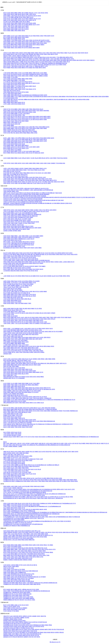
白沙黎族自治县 (50, 437)
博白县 (27, 420)
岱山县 (16, 150)
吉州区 (9, 319)
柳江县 (23, 409)
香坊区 (28, 253)
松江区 (57, 276)
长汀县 (12, 46)
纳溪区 (12, 456)
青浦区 (61, 276)
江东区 (12, 139)
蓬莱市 (38, 117)
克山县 (65, 254)
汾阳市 (49, 183)
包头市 (5, 190)
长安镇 (16, 98)
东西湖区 (35, 359)
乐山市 (5, 465)
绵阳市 (5, 459)
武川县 (47, 188)
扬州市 (5, 26)
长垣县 (42, 337)
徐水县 (34, 60)
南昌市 (5, 309)
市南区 (9, 111)
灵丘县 (32, 170)
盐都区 (12, 25)
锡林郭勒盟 (6, 203)
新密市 (44, 329)
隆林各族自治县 (51, 421)
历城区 (23, 109)
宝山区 (22, 259)
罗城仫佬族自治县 (31, 424)
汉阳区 (20, 359)
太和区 (16, 219)
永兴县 (23, 397)
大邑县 (54, 452)
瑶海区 (9, 281)
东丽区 (31, 163)
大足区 (47, 443)
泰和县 (34, 319)
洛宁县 (54, 332)
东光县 (21, 65)
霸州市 (42, 66)
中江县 (12, 458)
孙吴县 (20, 268)
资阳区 (9, 395)
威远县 (16, 463)
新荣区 (17, 170)
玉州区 (9, 420)
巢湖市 (38, 281)
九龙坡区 (32, 443)
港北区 (9, 418)
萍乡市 (5, 312)
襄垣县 (17, 173)
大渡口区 (19, 443)
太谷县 (31, 177)
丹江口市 (34, 362)
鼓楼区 (20, 13)
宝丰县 (24, 333)
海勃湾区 (9, 191)
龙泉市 (42, 153)
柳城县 (27, 409)
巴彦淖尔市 (6, 199)
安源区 (9, 312)
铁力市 (73, 262)
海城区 (9, 414)
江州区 (9, 427)
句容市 (27, 28)
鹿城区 (9, 141)
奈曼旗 (37, 194)
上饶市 (5, 323)
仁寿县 (16, 468)
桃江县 (19, 395)
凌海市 (26, 219)
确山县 (28, 352)
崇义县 (29, 317)
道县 (27, 398)
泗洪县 (23, 31)
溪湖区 (12, 216)
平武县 (38, 459)
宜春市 (5, 320)
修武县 (23, 339)
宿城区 (9, 31)
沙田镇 (100, 97)
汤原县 (31, 263)
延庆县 (66, 158)
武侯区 (20, 452)
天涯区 (16, 434)
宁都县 (48, 317)
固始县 (29, 349)
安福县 (45, 319)
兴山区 (27, 257)
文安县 (31, 66)
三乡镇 (77, 99)
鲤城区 (9, 42)
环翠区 (9, 122)
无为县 (34, 283)
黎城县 (28, 173)
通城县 (16, 374)
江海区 (12, 82)
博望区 (17, 287)
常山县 (16, 148)
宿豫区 (12, 31)
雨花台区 (31, 13)
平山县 (69, 53)
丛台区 (12, 57)
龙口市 (27, 117)
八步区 (9, 423)
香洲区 (9, 77)
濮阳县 (26, 340)
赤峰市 (5, 193)
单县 (14, 133)
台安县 (23, 213)
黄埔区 (27, 73)
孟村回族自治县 (48, 65)
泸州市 (5, 456)
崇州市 (77, 452)
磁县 (41, 57)
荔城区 (16, 39)
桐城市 (45, 291)
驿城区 (10, 352)
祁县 (34, 177)
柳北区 (20, 409)
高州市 (16, 85)
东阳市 (34, 147)
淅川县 (34, 346)
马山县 (39, 408)
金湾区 (16, 77)
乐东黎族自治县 (66, 437)
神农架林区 (22, 378)
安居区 (12, 462)
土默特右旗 (36, 190)
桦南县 (23, 263)
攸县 (26, 385)
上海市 (5, 276)
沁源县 (45, 173)
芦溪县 (23, 312)
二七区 (12, 329)
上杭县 (20, 46)
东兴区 (12, 463)
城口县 (98, 443)
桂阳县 (16, 397)
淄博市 (5, 112)
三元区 (12, 40)
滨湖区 (27, 14)
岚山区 (12, 124)
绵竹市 (27, 458)
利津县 (20, 115)
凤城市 (31, 217)
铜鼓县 (31, 320)
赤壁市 (27, 374)
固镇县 (32, 284)
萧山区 (31, 138)
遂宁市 (5, 462)
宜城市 (39, 365)
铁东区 (9, 213)
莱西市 (42, 111)
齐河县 (27, 128)
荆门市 (5, 368)
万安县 (42, 319)
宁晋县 (40, 59)
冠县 (26, 130)
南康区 (12, 317)
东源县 (27, 92)
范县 (19, 340)
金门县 (38, 42)
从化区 (42, 73)
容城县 (48, 60)
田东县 (16, 421)
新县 (23, 349)
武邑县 (16, 68)
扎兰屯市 (83, 197)
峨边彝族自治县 (42, 465)
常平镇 (52, 97)
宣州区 (9, 303)
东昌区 (9, 242)
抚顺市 (5, 214)
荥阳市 (40, 329)
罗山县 (16, 349)
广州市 (5, 73)
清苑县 (23, 60)
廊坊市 (5, 66)
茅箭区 (9, 362)
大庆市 (5, 260)
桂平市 (23, 418)
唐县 (41, 60)
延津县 (34, 337)
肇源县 (33, 260)
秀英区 (9, 432)
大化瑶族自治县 (65, 424)
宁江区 (9, 245)
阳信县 (20, 131)
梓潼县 (26, 459)
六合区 (39, 13)
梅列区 (9, 40)
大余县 (22, 317)
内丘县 (23, 59)
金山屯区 (35, 262)
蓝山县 (38, 398)
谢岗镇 (45, 97)
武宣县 (20, 426)
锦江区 (9, 452)
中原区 (9, 329)
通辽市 (5, 194)
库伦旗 (33, 194)
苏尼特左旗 (29, 203)
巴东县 (27, 377)
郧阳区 (16, 362)
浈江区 (12, 74)
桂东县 (38, 397)
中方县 (12, 400)
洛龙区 (29, 332)
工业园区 (20, 446)
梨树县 (16, 239)
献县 (42, 65)
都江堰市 (65, 452)
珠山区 (13, 310)
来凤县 (38, 377)
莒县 (19, 124)
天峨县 (17, 424)
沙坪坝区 (27, 443)
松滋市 (34, 371)
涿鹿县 (61, 62)
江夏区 (46, 359)
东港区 (9, 124)
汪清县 (36, 248)
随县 (12, 375)
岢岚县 (40, 180)
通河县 (60, 253)
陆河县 (15, 91)
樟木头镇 (75, 97)
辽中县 (44, 210)
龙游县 (23, 148)
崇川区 (9, 20)
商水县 (20, 351)
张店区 (12, 112)
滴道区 (16, 256)
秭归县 (35, 363)
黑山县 (20, 219)
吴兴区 (9, 144)
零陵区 (9, 398)
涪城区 (9, 459)
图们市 (18, 248)
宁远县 (34, 398)
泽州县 (22, 174)
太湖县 (31, 291)
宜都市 (58, 363)
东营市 (5, 115)
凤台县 (30, 286)
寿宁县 (23, 48)
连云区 (10, 22)
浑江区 (9, 243)
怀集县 (20, 86)
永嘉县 (23, 141)
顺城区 (20, 214)
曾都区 (9, 375)
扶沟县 (12, 351)
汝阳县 (46, 332)
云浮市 (5, 104)
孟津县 (33, 332)
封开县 (23, 86)
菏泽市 (5, 133)
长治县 (14, 173)
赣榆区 (17, 22)
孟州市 (40, 339)
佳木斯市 (6, 263)
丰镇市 (62, 200)
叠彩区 (12, 411)
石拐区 (21, 190)
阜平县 (31, 60)
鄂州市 (5, 366)
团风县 (12, 372)
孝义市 (45, 183)
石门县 (33, 392)
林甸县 (36, 260)
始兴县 (20, 74)
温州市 (5, 141)
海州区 (13, 22)
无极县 (66, 53)
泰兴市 (27, 29)
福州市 (5, 36)
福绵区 (12, 420)
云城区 (9, 104)
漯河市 (5, 343)
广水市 (15, 375)
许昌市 (5, 342)
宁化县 (23, 40)
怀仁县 (26, 176)
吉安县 (16, 319)
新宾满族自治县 (29, 214)
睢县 (19, 348)
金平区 (12, 79)
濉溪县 (20, 289)
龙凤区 (13, 260)
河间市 (65, 65)
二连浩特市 (12, 203)
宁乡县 (34, 383)
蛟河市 (27, 237)
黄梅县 (34, 372)
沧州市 (5, 65)
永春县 (31, 42)
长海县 (34, 211)
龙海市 (45, 43)
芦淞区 (12, 385)
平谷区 (58, 158)
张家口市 (6, 62)
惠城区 (9, 88)
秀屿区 (20, 39)
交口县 (42, 183)
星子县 (34, 313)
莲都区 (9, 153)
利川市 (20, 377)
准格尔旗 (20, 196)
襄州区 (16, 365)
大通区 (9, 286)
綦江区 (44, 443)
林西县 (37, 193)
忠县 (7, 445)
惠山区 (23, 14)
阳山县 (20, 95)
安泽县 (29, 182)
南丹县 (13, 424)
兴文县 (36, 469)
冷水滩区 (13, 398)
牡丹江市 (6, 266)
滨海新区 (53, 163)
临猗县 (12, 179)
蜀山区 (16, 281)
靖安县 (27, 320)
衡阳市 (5, 388)
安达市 (34, 269)
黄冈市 (5, 372)
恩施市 (17, 377)
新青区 (27, 262)
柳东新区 (55, 409)
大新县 (23, 427)
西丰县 (20, 226)
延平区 (9, 45)
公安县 (16, 371)
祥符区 (27, 330)
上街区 (26, 329)
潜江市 (13, 378)
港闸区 (12, 20)
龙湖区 (9, 79)
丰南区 (23, 54)
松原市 (5, 245)
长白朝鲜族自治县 (26, 243)
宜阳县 (50, 332)
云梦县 (20, 369)
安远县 (33, 317)
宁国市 (29, 303)
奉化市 (45, 139)
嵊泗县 (20, 150)
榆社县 (12, 177)
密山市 (39, 256)
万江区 (16, 97)
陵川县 (19, 174)
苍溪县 (31, 460)
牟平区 (16, 117)
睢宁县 (32, 16)
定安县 (33, 437)
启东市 (27, 20)
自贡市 (5, 453)
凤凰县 (24, 403)
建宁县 (44, 40)
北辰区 (42, 163)
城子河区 (24, 256)
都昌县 (38, 313)
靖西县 (27, 421)
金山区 (54, 276)
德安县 (31, 313)
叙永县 (27, 456)
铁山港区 (17, 414)
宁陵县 (22, 348)
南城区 (12, 97)
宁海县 (34, 139)
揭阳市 (5, 102)
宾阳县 (46, 408)
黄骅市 (61, 65)
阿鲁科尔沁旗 (22, 193)
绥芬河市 (32, 266)
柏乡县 (27, 59)
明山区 (16, 216)
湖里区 (16, 37)
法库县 (51, 210)
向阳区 (9, 257)
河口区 (12, 115)
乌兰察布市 (6, 200)
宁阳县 (16, 121)
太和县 (23, 296)
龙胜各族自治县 (55, 411)
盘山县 (22, 225)
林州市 (37, 334)
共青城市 (53, 313)
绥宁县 (38, 389)
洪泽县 (27, 23)
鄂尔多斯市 (6, 196)
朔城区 (9, 176)
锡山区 (20, 14)
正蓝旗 (67, 203)
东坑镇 (49, 97)
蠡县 (68, 60)
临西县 (65, 59)
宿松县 (34, 291)
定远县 (23, 294)
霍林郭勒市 (47, 194)
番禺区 (31, 73)
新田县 (42, 398)
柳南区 (16, 409)
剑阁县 (27, 460)
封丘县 (38, 337)
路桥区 (16, 151)
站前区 (9, 220)
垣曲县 (33, 179)
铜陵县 (21, 290)
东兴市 (21, 415)
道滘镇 (103, 97)
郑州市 (5, 329)
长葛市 (27, 342)
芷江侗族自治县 (49, 400)
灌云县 (24, 22)
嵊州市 (27, 145)
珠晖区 (9, 388)
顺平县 (71, 60)
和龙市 (33, 248)
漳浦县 (20, 43)
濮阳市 (5, 340)
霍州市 (63, 182)
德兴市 (49, 323)
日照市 (5, 124)
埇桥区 (9, 297)
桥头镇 (42, 97)
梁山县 (38, 119)
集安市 (33, 242)
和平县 (23, 92)
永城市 (37, 348)
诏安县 (23, 43)
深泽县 (58, 53)
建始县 (24, 377)
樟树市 (38, 320)
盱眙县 (31, 23)
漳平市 (31, 46)
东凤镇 (33, 99)
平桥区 (12, 349)
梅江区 (9, 89)
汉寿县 (20, 392)
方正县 (46, 253)
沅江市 (26, 395)
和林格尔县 (37, 188)
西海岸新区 (46, 111)
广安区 (9, 471)
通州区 (16, 20)
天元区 (20, 385)
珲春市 (25, 248)
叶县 (27, 333)
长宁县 (23, 469)
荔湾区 (9, 73)
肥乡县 (44, 57)
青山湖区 (25, 309)
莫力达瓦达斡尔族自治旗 (30, 197)
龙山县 (42, 403)
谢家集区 (18, 286)
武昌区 (23, 359)
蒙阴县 (44, 127)
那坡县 (31, 421)
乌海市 (5, 191)
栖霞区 (27, 13)
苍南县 (31, 141)
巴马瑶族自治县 (49, 424)
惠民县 (16, 131)
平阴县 (31, 109)
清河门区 (20, 222)
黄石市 (5, 360)
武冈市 (53, 389)
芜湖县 (23, 283)
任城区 (9, 119)
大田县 (27, 40)
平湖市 (27, 142)
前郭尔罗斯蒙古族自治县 (17, 245)
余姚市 (38, 139)
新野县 (45, 346)
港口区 (10, 415)
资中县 (20, 463)
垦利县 (16, 115)
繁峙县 (22, 180)
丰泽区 (12, 42)
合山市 (31, 426)
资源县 (61, 411)
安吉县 (23, 144)
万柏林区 (26, 168)
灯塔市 (33, 223)
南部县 (20, 466)
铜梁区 (84, 443)
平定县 (16, 171)
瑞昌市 (49, 313)
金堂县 (44, 452)
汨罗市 (35, 391)
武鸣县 (32, 408)
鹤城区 (9, 400)
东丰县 (16, 240)
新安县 (36, 332)
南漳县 (20, 365)
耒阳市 (45, 388)
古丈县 (35, 403)
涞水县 (27, 60)
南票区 (17, 229)
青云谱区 (17, 309)
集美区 (20, 37)
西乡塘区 (20, 408)
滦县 (35, 54)
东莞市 (5, 97)
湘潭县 (16, 386)
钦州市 (5, 417)
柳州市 (5, 409)
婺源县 (45, 323)
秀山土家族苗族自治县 (42, 445)
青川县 (23, 460)
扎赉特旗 (36, 202)
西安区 (12, 240)
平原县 (31, 128)
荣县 (24, 453)
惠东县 (20, 88)
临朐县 (23, 118)
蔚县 (43, 62)
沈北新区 (36, 210)
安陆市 (27, 369)
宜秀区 (16, 291)
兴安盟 (5, 202)
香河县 (23, 66)
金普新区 (6, 231)
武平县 (23, 46)
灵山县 (16, 417)
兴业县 (31, 420)
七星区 (20, 411)
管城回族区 (17, 329)
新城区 (11, 188)
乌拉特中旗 (29, 199)
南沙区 (38, 73)
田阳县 (12, 421)
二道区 (20, 236)
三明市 (5, 40)
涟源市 (24, 401)
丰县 (26, 16)
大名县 (35, 57)
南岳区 (23, 388)
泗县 (22, 297)
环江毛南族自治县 (40, 424)
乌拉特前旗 (23, 199)
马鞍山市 (6, 287)
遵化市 (52, 54)
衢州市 (5, 148)
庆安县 (23, 269)
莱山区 (20, 117)
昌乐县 (27, 118)
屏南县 (20, 48)
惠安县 (23, 42)
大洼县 (18, 225)
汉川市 (31, 369)
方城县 (20, 346)
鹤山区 (9, 336)
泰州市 (5, 29)
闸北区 (27, 276)
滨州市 (5, 131)
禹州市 (23, 342)
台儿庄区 (20, 114)
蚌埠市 (5, 284)
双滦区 (12, 63)
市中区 (12, 109)
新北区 (21, 17)
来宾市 (5, 426)
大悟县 (16, 369)
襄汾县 (20, 182)
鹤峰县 (42, 377)
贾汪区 (16, 16)
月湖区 (9, 316)
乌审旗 (38, 196)
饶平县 (16, 101)
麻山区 (28, 256)
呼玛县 (29, 271)
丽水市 (5, 153)
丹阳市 (20, 28)
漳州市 (5, 43)
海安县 (20, 20)
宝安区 (20, 76)
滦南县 (38, 54)
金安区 (9, 299)
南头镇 (29, 99)
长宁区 (16, 276)
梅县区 (12, 89)
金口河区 (21, 465)
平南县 (20, 418)
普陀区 (12, 150)
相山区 (12, 289)
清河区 (9, 23)
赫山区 (12, 395)
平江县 (32, 391)
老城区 (9, 332)
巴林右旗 (33, 193)
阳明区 (13, 266)
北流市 (34, 420)
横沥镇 (38, 97)
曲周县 (67, 57)
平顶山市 (6, 333)
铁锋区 (18, 254)
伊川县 (57, 332)
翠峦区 (23, 262)
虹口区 (31, 276)
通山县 (23, 374)
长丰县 (23, 281)
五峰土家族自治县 (51, 363)
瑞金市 (70, 317)
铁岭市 (5, 226)
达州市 (5, 472)
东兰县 (24, 424)
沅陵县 (16, 400)
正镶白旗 (62, 203)
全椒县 (20, 294)
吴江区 (23, 19)
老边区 (21, 220)
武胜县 (20, 471)
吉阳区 (12, 434)
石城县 (66, 317)
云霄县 (16, 43)
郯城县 (23, 127)
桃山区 (13, 265)
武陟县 (31, 339)
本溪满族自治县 (26, 216)
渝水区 (9, 314)
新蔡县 (43, 352)
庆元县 (31, 153)
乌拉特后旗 (35, 199)
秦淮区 (12, 13)
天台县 (27, 151)
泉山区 (20, 16)
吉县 (36, 182)
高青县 (31, 112)
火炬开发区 (21, 99)
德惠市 (42, 236)
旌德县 (26, 303)
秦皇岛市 (6, 56)
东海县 (21, 22)
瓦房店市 (38, 211)
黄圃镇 (26, 99)
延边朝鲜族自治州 (8, 248)
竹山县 (23, 362)
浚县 (19, 336)
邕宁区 (28, 408)
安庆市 (5, 291)
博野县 (75, 60)
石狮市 (42, 42)
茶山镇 (27, 97)
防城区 (13, 415)
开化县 (20, 148)
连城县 (27, 46)
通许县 (33, 330)
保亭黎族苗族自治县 (83, 437)
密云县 (62, 158)
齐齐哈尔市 (6, 254)
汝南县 (35, 352)
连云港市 (6, 22)
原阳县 (31, 337)
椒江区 (9, 151)
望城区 (27, 383)
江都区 (16, 26)
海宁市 (23, 142)
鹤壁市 (5, 336)
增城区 (45, 73)
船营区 (16, 237)
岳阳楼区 (9, 391)
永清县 (20, 66)
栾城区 (36, 53)
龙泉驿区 (27, 452)
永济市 (47, 179)
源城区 (9, 92)
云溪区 (13, 391)
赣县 (15, 317)
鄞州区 (27, 139)
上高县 (20, 320)
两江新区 (6, 446)
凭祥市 (31, 427)
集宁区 (11, 200)
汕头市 (5, 79)
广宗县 (51, 59)
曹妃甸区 (31, 54)
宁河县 (57, 163)
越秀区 (12, 73)
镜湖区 (9, 283)
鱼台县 (20, 119)
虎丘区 (9, 19)
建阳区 (12, 45)
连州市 (45, 95)
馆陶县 (61, 57)
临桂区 (27, 411)
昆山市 (35, 19)
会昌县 (59, 317)
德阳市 (5, 458)
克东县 (68, 254)
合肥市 (5, 281)
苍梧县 (20, 412)
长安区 (10, 53)
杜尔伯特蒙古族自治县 (44, 260)
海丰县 (11, 91)
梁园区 (9, 348)
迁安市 (56, 54)
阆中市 (38, 466)
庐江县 (34, 281)
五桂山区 (15, 99)
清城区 (9, 95)
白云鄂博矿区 (26, 190)
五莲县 (16, 124)
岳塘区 (12, 386)
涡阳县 (12, 300)
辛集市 (79, 53)
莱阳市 (31, 117)
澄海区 (27, 79)
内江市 (5, 463)
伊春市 (5, 262)
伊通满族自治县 (22, 239)
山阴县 (16, 176)
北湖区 (9, 397)
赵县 (76, 53)
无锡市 (5, 14)
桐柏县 (49, 346)
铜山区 (23, 16)
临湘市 (39, 391)
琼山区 (16, 432)
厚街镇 (9, 98)
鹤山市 (27, 82)
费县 (34, 127)
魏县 (64, 57)
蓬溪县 (16, 462)
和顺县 (20, 177)
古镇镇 (47, 99)
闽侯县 (27, 36)
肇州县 (29, 260)
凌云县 (34, 421)
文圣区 (12, 223)
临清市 (33, 130)
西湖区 (23, 138)
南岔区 (12, 262)
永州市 (5, 398)
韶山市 (23, 386)
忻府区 (9, 180)
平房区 (21, 253)
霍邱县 (19, 299)
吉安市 (5, 319)
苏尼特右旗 (35, 203)
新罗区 (9, 46)
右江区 (9, 421)
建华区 (15, 254)
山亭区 (24, 114)
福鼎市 (38, 48)
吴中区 (12, 19)
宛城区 (9, 346)
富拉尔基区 (28, 254)
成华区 (23, 452)
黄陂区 (50, 359)
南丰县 (20, 322)
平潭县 (45, 36)
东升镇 (44, 99)
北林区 (9, 269)
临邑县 (23, 128)
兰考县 (40, 330)
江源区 (12, 243)
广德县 (16, 303)
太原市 (5, 168)
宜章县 (20, 397)
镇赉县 (12, 246)
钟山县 (16, 423)
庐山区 (9, 313)
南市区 (16, 60)
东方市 (29, 437)
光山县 (20, 349)
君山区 (17, 391)
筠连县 (32, 469)
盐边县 (22, 455)
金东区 (12, 147)
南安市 (49, 42)
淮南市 (5, 286)
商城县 (26, 349)
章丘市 (42, 109)
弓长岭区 (20, 223)
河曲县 (44, 180)
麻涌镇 (63, 97)
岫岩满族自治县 (29, 213)
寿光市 (38, 118)
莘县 (17, 130)
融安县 (34, 409)
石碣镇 (20, 97)
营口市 (5, 220)
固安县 (16, 66)
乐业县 (38, 421)
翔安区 (27, 37)
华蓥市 (27, 471)
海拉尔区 (12, 197)
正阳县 (24, 352)
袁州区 (9, 320)
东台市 (34, 25)
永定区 (16, 46)
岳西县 (42, 291)
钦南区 (9, 417)
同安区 (23, 37)
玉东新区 (17, 420)
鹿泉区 (33, 53)
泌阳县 (32, 352)
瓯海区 (16, 141)
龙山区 (9, 240)
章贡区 (9, 317)
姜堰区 (16, 29)
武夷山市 (38, 45)
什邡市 (23, 458)
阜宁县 (23, 25)
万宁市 (26, 437)
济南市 (5, 109)
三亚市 (5, 434)
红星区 (61, 262)
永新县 (49, 319)
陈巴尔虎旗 (54, 197)
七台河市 (6, 265)
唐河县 (42, 346)
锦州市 (5, 219)
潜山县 (27, 291)
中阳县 (38, 183)
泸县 (20, 456)
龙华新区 (45, 76)
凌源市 (40, 228)
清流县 (20, 40)
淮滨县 (37, 349)
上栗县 (20, 312)
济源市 (10, 354)
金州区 (30, 211)
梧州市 (5, 412)
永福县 (45, 411)
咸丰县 (35, 377)
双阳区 (27, 236)
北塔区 (16, 389)
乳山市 (20, 122)
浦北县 (20, 417)
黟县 (25, 293)
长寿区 (62, 443)
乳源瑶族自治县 (33, 74)
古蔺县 (31, 456)
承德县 (23, 63)
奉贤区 (65, 276)
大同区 (26, 260)
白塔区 (9, 223)
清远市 (5, 95)
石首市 (27, 371)
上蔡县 (17, 352)
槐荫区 (16, 109)
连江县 (31, 36)
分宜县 (12, 314)
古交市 (45, 168)
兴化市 (20, 29)
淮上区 (21, 284)
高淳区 (46, 13)
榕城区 (9, 102)
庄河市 (47, 211)
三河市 (46, 66)
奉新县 (12, 320)
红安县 (16, 372)
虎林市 (35, 256)
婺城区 (9, 147)
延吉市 (14, 248)
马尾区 (20, 36)
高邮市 (27, 26)
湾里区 (21, 309)
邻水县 (23, 471)
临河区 (11, 199)
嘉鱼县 (12, 374)
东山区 (23, 257)
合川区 (69, 443)
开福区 (20, 383)
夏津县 (34, 128)
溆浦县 (23, 400)
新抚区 (9, 214)
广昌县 (45, 322)
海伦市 (42, 269)
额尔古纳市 (88, 197)
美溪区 (31, 262)
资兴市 (45, 397)
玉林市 (5, 420)
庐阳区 (12, 281)
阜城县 (37, 68)
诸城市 (34, 118)
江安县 (20, 469)
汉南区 (39, 359)
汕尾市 (5, 91)
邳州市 (39, 16)
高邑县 (55, 53)
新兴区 (10, 265)
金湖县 (34, 23)
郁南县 (20, 104)
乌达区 (17, 191)
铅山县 (23, 323)
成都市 (5, 452)
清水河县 (43, 188)
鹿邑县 (38, 351)
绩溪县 (22, 303)
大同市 (5, 170)
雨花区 (23, 383)
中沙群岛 (19, 435)
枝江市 (65, 363)
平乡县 (55, 59)
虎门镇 (5, 98)
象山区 (16, 411)
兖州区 (12, 119)
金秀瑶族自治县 (26, 426)
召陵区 (16, 343)
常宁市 (49, 388)
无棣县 (23, 131)
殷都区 (16, 334)
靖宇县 (20, 243)
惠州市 (5, 88)
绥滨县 (34, 257)
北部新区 (10, 446)
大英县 (23, 462)
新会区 (16, 82)
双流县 (47, 452)
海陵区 (9, 29)
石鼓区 (16, 388)
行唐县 (47, 53)
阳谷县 (13, 130)
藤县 (23, 412)
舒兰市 (34, 237)
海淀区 (28, 158)
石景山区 (24, 158)
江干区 (16, 138)
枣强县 (12, 68)
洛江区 (16, 42)
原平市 (55, 180)
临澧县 (26, 392)
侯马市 (59, 182)
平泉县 (30, 63)
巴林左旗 (28, 193)
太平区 (16, 222)
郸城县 (27, 351)
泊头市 (54, 65)
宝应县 (20, 26)
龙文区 (12, 43)
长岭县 (25, 245)
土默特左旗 (27, 188)
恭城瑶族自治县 (74, 411)
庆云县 (20, 128)
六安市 (5, 299)
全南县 (44, 317)
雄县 (78, 60)
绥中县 (21, 229)
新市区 (9, 60)
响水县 (16, 25)
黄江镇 (89, 97)
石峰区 (16, 385)
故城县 (31, 68)
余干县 (34, 323)
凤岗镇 (12, 98)
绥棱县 (31, 269)
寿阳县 (27, 177)
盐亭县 (20, 459)
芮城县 (43, 179)
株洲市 (5, 385)
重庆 (4, 443)
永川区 (73, 443)
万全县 (54, 62)
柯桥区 (12, 145)
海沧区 (12, 37)
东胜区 (11, 196)
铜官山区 (9, 290)
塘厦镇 (107, 97)
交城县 (16, 183)
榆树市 (38, 236)
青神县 (27, 468)
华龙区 (9, 340)
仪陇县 (31, 466)
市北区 (12, 111)
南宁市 (5, 408)
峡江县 (23, 319)
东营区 (9, 115)
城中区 (9, 409)
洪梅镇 (92, 97)
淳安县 (42, 138)
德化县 (34, 42)
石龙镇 (23, 97)
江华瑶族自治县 (47, 398)
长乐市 (52, 36)
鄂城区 (17, 366)
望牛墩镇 (84, 97)
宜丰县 (23, 320)
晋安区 (23, 36)
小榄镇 (40, 99)
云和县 (27, 153)
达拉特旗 (15, 196)
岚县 (31, 183)
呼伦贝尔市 (6, 197)
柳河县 (24, 242)
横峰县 (27, 323)
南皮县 (36, 65)
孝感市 (5, 369)
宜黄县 (31, 322)
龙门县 (23, 88)
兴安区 (20, 257)
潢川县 (33, 349)
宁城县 (56, 193)
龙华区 (12, 432)
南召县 (16, 346)
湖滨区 (10, 345)
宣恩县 (31, 377)
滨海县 (20, 25)
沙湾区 (12, 465)
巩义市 (36, 329)
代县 (19, 180)
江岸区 (9, 359)
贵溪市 (16, 316)
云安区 (12, 104)
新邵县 (23, 389)
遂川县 (38, 319)
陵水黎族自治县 (74, 437)
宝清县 (33, 259)
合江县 (23, 456)
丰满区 (20, 237)
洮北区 (9, 246)
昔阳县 (23, 177)
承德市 (5, 63)
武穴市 (42, 372)
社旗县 (38, 346)
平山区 (9, 216)
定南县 (40, 317)
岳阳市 (5, 391)
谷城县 (23, 365)
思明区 (9, 37)
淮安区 (12, 23)
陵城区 (12, 128)
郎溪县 (12, 303)
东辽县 (20, 240)
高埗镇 (71, 97)
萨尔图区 (9, 260)
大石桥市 (29, 220)
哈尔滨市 (6, 253)
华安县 (42, 43)
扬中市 (23, 28)
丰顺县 (20, 89)
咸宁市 (5, 374)
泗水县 (34, 119)
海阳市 (49, 117)
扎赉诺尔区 (17, 197)
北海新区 (35, 131)
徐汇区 (12, 276)
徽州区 (16, 293)
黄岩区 (12, 151)
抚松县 (16, 243)
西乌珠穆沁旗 (48, 203)
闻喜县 (20, 179)
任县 (34, 59)
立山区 (16, 213)
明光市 (34, 294)
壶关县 (32, 173)
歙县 (19, 293)
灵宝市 (27, 345)
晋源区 (30, 168)
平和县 (38, 43)
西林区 (20, 262)
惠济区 (29, 329)
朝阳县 (16, 228)
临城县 (20, 59)
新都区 (36, 452)
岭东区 (13, 259)
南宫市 (68, 59)
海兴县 (25, 65)
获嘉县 (27, 337)
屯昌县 (36, 437)
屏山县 (39, 469)
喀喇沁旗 (52, 193)
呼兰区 (32, 253)
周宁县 (27, 48)
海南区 (13, 191)
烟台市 (5, 117)
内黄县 (33, 334)
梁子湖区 (9, 366)
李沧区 (23, 111)
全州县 (38, 411)
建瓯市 (43, 45)
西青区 (34, 163)
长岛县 (23, 117)
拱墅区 (20, 138)
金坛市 (32, 17)
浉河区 (9, 349)
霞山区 (12, 83)
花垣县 (27, 403)
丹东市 (5, 217)
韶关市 (5, 74)
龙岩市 (5, 46)
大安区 (17, 453)
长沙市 (5, 383)
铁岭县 (16, 226)
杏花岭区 (17, 168)
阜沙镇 (36, 99)
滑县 (30, 334)
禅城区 (9, 80)
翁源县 (27, 74)
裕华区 (26, 53)
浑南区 (32, 210)
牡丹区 (9, 133)
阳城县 (15, 174)
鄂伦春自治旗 (40, 197)
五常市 (71, 253)
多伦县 (70, 203)
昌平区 (47, 158)
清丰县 (12, 340)
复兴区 (16, 57)
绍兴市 (5, 145)
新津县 (61, 452)
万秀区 (9, 412)
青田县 (12, 153)
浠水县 (27, 372)
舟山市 (5, 150)
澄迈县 (40, 437)
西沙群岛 (9, 435)
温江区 (40, 452)
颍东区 (12, 296)
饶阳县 (23, 68)
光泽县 (23, 45)
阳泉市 (5, 171)
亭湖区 (9, 25)
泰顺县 (38, 141)
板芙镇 (80, 99)
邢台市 (5, 59)
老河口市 (31, 365)
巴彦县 (52, 253)
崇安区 (9, 14)
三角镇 (55, 99)
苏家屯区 (27, 210)
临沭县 (48, 127)
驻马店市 (6, 352)
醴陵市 (37, 385)
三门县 (23, 151)
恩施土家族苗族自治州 (9, 377)
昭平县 (12, 423)
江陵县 (23, 371)
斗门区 (12, 77)
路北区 (12, 54)
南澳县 (31, 79)
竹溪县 (27, 362)
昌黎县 (31, 56)
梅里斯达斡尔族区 (40, 254)
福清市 (49, 36)
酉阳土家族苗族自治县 (53, 445)
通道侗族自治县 (68, 400)
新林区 (18, 271)
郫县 (51, 452)
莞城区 (9, 97)
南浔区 (12, 144)
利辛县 (20, 300)
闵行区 (38, 276)
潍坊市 (5, 118)
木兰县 (56, 253)
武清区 (45, 163)
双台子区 (9, 225)
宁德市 (5, 48)
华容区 (13, 366)
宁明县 (16, 427)
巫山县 (21, 445)
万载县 (16, 320)
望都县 (55, 60)
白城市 (5, 246)
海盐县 (20, 142)
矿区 (11, 170)
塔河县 (33, 271)
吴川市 (38, 83)
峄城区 (16, 114)
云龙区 (12, 16)
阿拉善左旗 (11, 205)
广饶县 (23, 115)
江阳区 (9, 456)
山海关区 (14, 56)
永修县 (27, 313)
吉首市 (17, 403)
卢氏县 (20, 345)
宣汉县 (16, 472)
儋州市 (18, 437)
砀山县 (12, 297)
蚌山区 (13, 284)
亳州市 (5, 300)
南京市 (5, 13)
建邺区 (16, 13)
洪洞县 (23, 182)
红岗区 (22, 260)
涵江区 (12, 39)
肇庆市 (5, 86)
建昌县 (24, 229)
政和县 (31, 45)
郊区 (13, 171)
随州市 (5, 375)
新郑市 (47, 329)
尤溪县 (31, 40)
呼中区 (25, 271)
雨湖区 (9, 386)
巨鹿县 (44, 59)
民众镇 (58, 99)
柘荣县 (31, 48)
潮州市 (5, 101)
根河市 (93, 197)
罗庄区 (12, 127)
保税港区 (15, 446)
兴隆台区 (14, 225)
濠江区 (16, 79)
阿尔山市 (15, 202)
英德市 (42, 95)
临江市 (33, 243)
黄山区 (12, 293)
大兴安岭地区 (7, 271)
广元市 (5, 460)
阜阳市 (5, 296)
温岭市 (34, 151)
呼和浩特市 (6, 188)
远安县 (28, 363)
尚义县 (40, 62)
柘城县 (26, 348)
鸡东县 (32, 256)
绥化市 (5, 269)
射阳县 (27, 25)
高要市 (31, 86)
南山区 (16, 76)
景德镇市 (6, 310)
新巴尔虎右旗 (68, 197)
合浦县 (21, 414)
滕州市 (28, 114)
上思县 (17, 415)
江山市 (27, 148)
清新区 (12, 95)
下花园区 (21, 62)
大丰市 (38, 25)
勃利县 (22, 265)
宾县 (49, 253)
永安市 (48, 40)
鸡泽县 (54, 57)
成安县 (32, 57)
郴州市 (5, 397)
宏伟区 (16, 223)
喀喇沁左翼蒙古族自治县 (28, 228)
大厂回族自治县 (36, 66)
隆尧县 (31, 59)
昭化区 (12, 460)
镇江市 (5, 28)
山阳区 (20, 339)
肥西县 (31, 281)
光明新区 (31, 76)
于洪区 (40, 210)
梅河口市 (29, 242)
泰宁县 (40, 40)
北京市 (5, 158)
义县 (23, 219)
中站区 (12, 339)
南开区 (20, 163)
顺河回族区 (13, 330)
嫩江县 (12, 268)
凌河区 (12, 219)
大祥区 (12, 389)
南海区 (12, 80)
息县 (40, 349)
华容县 (24, 391)
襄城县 (20, 342)
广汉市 (20, 458)
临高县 (44, 437)
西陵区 (9, 363)
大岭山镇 (80, 97)
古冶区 (16, 54)
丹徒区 (16, 28)
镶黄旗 (58, 203)
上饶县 (12, 323)
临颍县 (23, 343)
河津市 (50, 179)
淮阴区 (16, 23)
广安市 (5, 471)
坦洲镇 (88, 99)
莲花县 (16, 312)
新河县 (48, 59)
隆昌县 (23, 463)
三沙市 (5, 435)
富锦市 (42, 263)
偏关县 (51, 180)
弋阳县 (31, 323)
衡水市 (5, 68)
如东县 (23, 20)
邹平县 (31, 131)
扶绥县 (12, 427)
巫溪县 (25, 445)
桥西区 (13, 53)
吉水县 (20, 319)
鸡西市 (5, 256)
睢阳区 (12, 348)
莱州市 (34, 117)
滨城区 (9, 131)
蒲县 (52, 182)
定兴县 (38, 60)
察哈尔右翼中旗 (43, 200)
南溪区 (12, 469)
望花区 (16, 214)
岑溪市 (29, 412)
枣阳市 (35, 365)
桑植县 (22, 394)
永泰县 (42, 36)
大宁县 (43, 182)
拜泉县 (72, 254)
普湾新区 (15, 231)
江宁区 (35, 13)
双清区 (9, 389)
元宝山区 (13, 193)
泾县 (19, 303)
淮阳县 (31, 351)
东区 (9, 455)
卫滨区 (12, 337)
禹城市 (45, 128)
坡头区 (16, 83)
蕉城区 (9, 48)
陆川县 (23, 420)
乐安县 (27, 322)
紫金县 (12, 92)
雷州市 (34, 83)
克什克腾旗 (42, 193)
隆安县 (35, 408)
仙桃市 (10, 378)
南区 (12, 99)
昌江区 (10, 310)
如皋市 (31, 20)
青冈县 (20, 269)
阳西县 (16, 94)
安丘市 (42, 118)
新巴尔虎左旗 (61, 197)
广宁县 (16, 86)
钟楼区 (12, 17)
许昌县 (12, 342)
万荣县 (16, 179)
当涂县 (21, 287)
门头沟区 (32, 158)
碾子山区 (33, 254)
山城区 (12, 336)
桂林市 (5, 411)
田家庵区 (13, 286)
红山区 (9, 193)
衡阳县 (27, 388)
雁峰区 (12, 388)
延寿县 (63, 253)
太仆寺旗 (54, 203)
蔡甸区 (43, 359)
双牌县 (24, 398)
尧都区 (9, 182)
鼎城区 (12, 392)
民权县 (16, 348)
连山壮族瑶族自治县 (27, 95)
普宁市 (23, 102)
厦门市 (5, 37)
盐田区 (27, 76)
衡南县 (31, 388)
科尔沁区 (9, 194)
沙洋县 (20, 368)
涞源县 (51, 60)
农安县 (34, 236)
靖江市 (23, 29)
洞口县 (34, 389)
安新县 (59, 60)
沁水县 (11, 174)
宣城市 (5, 303)
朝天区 (16, 460)
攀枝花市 (6, 455)
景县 (34, 68)
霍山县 (29, 299)
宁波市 (5, 139)
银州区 (9, 226)
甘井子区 (21, 211)
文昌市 (22, 437)
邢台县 (16, 59)
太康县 (34, 351)
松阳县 (23, 153)
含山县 (24, 287)
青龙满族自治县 (25, 56)
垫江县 (106, 443)
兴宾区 (9, 426)
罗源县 (34, 36)
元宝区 (9, 217)
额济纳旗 (22, 205)
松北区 (24, 253)
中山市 (5, 99)
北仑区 (20, 139)
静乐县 (29, 180)
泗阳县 (20, 31)
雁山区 (23, 411)
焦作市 (5, 339)
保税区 (19, 231)
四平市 (5, 239)
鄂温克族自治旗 (47, 197)
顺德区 (16, 80)
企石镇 (34, 97)
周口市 (5, 351)
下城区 (12, 138)
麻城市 (38, 372)
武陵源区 (14, 394)
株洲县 (23, 385)
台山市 (20, 82)
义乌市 (31, 147)
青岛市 (5, 111)
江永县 (31, 398)
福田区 (12, 76)
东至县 (12, 302)
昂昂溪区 (22, 254)
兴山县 (32, 363)
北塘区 (16, 14)
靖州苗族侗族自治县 (58, 400)
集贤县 (26, 259)
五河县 (28, 284)
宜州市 (71, 424)
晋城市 (5, 174)
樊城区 (12, 365)
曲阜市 (42, 119)
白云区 (23, 73)
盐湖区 (9, 179)
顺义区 (44, 158)
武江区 (9, 74)
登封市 (51, 329)
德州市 (5, 128)
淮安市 (5, 23)
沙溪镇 (73, 99)
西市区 (12, 220)
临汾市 (5, 182)
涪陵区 (11, 443)
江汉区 (12, 359)
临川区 (9, 322)
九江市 (5, 313)
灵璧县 (19, 297)
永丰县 (31, 319)
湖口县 (42, 313)
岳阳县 (21, 391)
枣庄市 (5, 114)
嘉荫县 (69, 262)
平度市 (38, 111)
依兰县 (43, 253)
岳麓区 (16, 383)
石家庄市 (6, 53)
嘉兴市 (5, 142)
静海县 (61, 163)
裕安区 (12, 299)
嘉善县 (16, 142)
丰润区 (27, 54)
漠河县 (36, 271)
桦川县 (27, 263)
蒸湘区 (20, 388)
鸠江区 (16, 283)
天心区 (12, 383)
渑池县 (13, 345)
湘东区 (12, 312)
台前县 (22, 340)
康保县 (33, 62)
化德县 (18, 200)
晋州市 (83, 53)
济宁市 (5, 119)
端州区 (9, 86)
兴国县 (55, 317)
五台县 (16, 180)
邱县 (51, 57)
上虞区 (16, 145)
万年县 (42, 323)
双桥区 (9, 63)
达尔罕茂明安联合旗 (48, 190)
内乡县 (31, 346)
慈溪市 (42, 139)
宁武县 (26, 180)
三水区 (20, 80)
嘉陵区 (16, 466)
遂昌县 (20, 153)
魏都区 (9, 342)
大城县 (27, 66)
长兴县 (20, 144)
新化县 (16, 401)
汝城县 (34, 397)
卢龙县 (38, 56)
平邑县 (37, 127)
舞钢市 (37, 333)
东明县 (36, 133)
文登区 (12, 122)
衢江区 (12, 148)
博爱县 (27, 339)
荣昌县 (91, 443)
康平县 (47, 210)
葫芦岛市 (6, 229)
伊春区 (9, 262)
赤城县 (65, 62)
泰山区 (9, 121)
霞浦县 (12, 48)
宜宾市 (5, 469)
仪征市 (23, 26)
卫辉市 (45, 337)
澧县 (23, 392)
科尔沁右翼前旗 (22, 202)
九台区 (31, 236)
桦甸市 (31, 237)
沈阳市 (5, 210)
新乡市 (5, 337)
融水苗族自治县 (40, 409)
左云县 (39, 170)
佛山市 (5, 80)
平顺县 (25, 173)
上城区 (9, 138)
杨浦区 (34, 276)
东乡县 (42, 322)
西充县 (34, 466)
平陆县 (39, 179)
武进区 (24, 17)
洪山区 (31, 359)
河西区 (16, 163)
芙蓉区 (9, 383)
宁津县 (16, 128)
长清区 (27, 109)
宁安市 (40, 266)
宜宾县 (16, 469)
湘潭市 (5, 386)
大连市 (5, 211)
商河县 (38, 109)
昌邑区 (9, 237)
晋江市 (45, 42)
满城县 (20, 60)
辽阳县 (29, 223)
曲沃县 (12, 182)
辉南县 (21, 242)
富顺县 (27, 453)
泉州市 (5, 42)
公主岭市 (28, 239)
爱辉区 (9, 268)
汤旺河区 (48, 262)
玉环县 (20, 151)
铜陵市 (5, 290)
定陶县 (32, 133)
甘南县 (58, 254)
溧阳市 (28, 17)
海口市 (5, 432)
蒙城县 (16, 300)
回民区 (15, 188)
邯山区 (9, 57)
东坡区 (9, 468)
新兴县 (16, 104)
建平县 (20, 228)
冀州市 (40, 68)
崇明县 (68, 276)
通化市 (5, 242)
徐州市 (5, 16)
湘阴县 (28, 391)
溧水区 (43, 13)
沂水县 (27, 127)
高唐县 (29, 130)
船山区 (9, 462)
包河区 (20, 281)
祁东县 (42, 388)
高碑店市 (92, 60)
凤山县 (21, 424)
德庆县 (27, 86)
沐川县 (36, 465)
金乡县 (23, 119)
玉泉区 (18, 188)
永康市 (38, 147)
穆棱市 (44, 266)
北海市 (5, 414)
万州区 (8, 443)
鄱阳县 (38, 323)
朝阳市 (5, 228)
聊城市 (5, 130)
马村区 (16, 339)
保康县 (27, 365)
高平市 (26, 174)
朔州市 (5, 176)
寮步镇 (56, 97)
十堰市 (5, 362)
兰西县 (16, 269)
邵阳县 (27, 389)
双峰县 (12, 401)
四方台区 (18, 259)
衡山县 (34, 388)
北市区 (12, 60)
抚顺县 (23, 214)
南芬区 (20, 216)
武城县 (38, 128)
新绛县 (27, 179)
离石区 (9, 183)
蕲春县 (31, 372)
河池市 (5, 424)
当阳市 (61, 363)
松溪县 (27, 45)
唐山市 (5, 54)
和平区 (9, 163)
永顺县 (38, 403)
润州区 (12, 28)
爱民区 (17, 266)
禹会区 (17, 284)
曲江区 (16, 74)
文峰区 (9, 334)
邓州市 (52, 346)
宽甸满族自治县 (22, 217)
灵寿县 (51, 53)
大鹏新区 (41, 76)
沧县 (15, 65)
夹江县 (33, 465)
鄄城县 (28, 133)
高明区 (23, 80)
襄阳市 (5, 365)
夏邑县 (33, 348)
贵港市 (5, 418)
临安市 (52, 138)
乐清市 (45, 141)
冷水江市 (20, 401)
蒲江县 (57, 452)
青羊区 (12, 452)
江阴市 (31, 14)
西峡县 (23, 346)
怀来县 (57, 62)
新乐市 (86, 53)
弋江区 (12, 283)
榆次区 (9, 177)
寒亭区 (12, 118)
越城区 (9, 145)
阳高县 (21, 170)
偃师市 (61, 332)
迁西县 (45, 54)
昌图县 (23, 226)
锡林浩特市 (18, 203)
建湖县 (31, 25)
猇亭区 (21, 363)
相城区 (16, 19)
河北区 (23, 163)
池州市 (5, 302)
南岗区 (13, 253)
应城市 (23, 369)
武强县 (20, 68)
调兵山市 (27, 226)
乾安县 (29, 245)
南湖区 (9, 142)
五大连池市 (28, 268)
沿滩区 (21, 453)
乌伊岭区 (56, 262)
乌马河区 (43, 262)
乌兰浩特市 (10, 202)
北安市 (23, 268)
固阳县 (41, 190)
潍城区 (9, 118)
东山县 (31, 43)
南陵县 (31, 283)
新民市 (55, 210)
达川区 (12, 472)
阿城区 (35, 253)
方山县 (35, 183)
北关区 (12, 334)
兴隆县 (27, 63)
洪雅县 (20, 468)
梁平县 (95, 443)
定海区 (9, 150)
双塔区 (9, 228)
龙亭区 (9, 330)
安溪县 (27, 42)
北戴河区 (19, 56)
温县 (34, 339)
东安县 (21, 398)
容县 (20, 420)
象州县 (16, 426)
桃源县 (29, 392)
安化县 (22, 395)
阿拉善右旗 (17, 205)
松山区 (17, 193)
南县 (15, 395)
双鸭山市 (6, 259)
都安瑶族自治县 (57, 424)
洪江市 (74, 400)
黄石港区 (9, 360)
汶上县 (31, 119)
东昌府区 (9, 130)
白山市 (5, 243)
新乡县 (23, 337)
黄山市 (5, 293)
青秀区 (12, 408)
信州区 (9, 323)
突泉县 (40, 202)
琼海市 (15, 437)
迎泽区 (12, 168)
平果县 (20, 421)
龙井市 (29, 248)
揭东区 (12, 102)
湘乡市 (20, 386)
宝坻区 (49, 163)
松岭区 (22, 271)
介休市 (44, 177)
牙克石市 (78, 197)
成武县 (17, 133)
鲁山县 (31, 333)
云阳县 (14, 445)
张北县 (29, 62)
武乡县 (39, 173)
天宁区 (9, 17)
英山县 (23, 372)
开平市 (23, 82)
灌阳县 (49, 411)
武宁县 (20, 313)
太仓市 (39, 19)
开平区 (20, 54)
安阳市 (5, 334)
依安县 (50, 254)
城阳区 (27, 111)
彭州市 (69, 452)
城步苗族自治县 (47, 389)
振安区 (16, 217)
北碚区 (40, 443)
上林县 (43, 408)
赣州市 (5, 317)
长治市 (5, 173)
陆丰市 (19, 91)
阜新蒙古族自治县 (31, 222)
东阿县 (23, 130)
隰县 (46, 182)
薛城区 (12, 114)
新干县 (27, 319)
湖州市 (5, 144)
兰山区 (9, 127)
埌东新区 (53, 408)
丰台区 (20, 158)
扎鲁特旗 (41, 194)
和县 (27, 287)
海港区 (10, 56)
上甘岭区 (65, 262)
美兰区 (20, 432)
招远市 (42, 117)
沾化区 (12, 131)
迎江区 (9, 291)
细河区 (24, 222)
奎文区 (20, 118)
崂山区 (20, 111)
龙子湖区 (9, 284)
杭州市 (5, 138)
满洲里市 (74, 197)
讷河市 (76, 254)
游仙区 (12, 459)
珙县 (29, 469)
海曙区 (9, 139)
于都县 (51, 317)
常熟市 (27, 19)
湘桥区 (9, 101)
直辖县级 (6, 354)
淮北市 (5, 289)
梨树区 (20, 256)
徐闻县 (27, 83)
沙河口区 (17, 211)
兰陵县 (31, 127)
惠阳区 (12, 88)
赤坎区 (9, 83)
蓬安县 (27, 466)
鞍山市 (5, 213)
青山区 (17, 190)
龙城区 (12, 228)
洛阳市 (5, 332)
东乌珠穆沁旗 (41, 203)
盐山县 (28, 65)
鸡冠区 (9, 256)
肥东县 (27, 281)
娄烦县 (41, 168)
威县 (58, 59)
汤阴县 (27, 334)
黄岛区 (16, 111)
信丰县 (19, 317)
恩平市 (31, 82)
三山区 (20, 283)
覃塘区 (16, 418)
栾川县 (40, 332)
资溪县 (38, 322)
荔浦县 (68, 411)
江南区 (16, 408)
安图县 (40, 248)
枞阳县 (23, 291)
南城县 (12, 322)
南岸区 (36, 443)
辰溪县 (20, 400)
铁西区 (23, 210)
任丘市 (57, 65)
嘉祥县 (27, 119)
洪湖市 (31, 371)
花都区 (34, 73)
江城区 (9, 94)
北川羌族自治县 (32, 459)
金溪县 (34, 322)
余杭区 (34, 138)
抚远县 (34, 263)
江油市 (41, 459)
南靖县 (34, 43)
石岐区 (9, 99)
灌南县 (28, 22)
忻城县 (12, 426)
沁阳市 (37, 339)
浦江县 (20, 147)
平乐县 (64, 411)
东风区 (17, 263)
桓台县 (27, 112)
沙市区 (9, 371)
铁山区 (22, 360)
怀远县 (24, 284)
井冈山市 (53, 319)
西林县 (45, 421)
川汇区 (9, 351)
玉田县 (49, 54)
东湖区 (9, 309)
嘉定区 (45, 276)
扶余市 (32, 245)
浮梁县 (17, 310)
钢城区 (12, 125)
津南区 (38, 163)
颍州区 (9, 296)
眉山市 (5, 468)
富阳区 (49, 138)
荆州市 (5, 371)
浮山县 (33, 182)
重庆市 (5, 442)
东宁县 (24, 266)
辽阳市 (5, 223)
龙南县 (37, 317)
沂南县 (20, 127)
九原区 (31, 190)
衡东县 (38, 388)
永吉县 (23, 237)
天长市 (31, 294)
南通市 (5, 20)
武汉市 (5, 359)
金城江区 (9, 424)
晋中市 (5, 177)
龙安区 (20, 334)
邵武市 (34, 45)
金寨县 (26, 299)
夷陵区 (24, 363)
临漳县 (28, 57)
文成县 (34, 141)
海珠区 (16, 73)
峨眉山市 (57, 465)
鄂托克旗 (31, 196)
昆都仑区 (13, 190)
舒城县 (22, 299)
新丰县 (39, 74)
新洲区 (54, 359)
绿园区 (23, 236)
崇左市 (5, 427)
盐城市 (5, 25)
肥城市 (27, 121)
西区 (12, 455)
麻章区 (20, 83)
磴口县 (18, 199)
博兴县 (27, 131)
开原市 (32, 226)
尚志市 (67, 253)
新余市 (5, 314)
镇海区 (23, 139)
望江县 (38, 291)
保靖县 (31, 403)
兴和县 (26, 200)
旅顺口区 (26, 211)
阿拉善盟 (6, 205)
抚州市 (5, 322)
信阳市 (5, 349)
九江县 (16, 313)
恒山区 (12, 256)
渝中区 (15, 443)
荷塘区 (9, 385)
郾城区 (12, 343)
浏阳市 (38, 383)
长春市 (5, 236)
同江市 (38, 263)
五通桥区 (17, 465)
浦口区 (23, 13)
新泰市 (23, 121)
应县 (19, 176)
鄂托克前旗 (25, 196)
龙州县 (20, 427)
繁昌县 (27, 283)
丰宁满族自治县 (43, 63)
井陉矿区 (21, 53)
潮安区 (12, 101)
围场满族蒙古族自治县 (61, 63)
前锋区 (12, 471)
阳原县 (46, 62)
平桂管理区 (29, 423)
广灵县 (28, 170)
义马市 (23, 345)
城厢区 (9, 39)
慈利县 (18, 394)
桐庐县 (38, 138)
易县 (62, 60)
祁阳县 (17, 398)
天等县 (27, 427)
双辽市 (33, 239)
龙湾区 (12, 141)
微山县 (16, 119)
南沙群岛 (14, 435)
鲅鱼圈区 (17, 220)
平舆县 (21, 352)
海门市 (34, 20)
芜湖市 (5, 283)
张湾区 (12, 362)
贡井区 (13, 453)
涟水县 (23, 23)
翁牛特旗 (47, 193)
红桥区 (27, 163)
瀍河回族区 (17, 332)
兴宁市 (34, 89)
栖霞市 (45, 117)
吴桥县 (39, 65)
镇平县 (27, 346)
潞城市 (49, 173)
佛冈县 (16, 95)
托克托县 (32, 188)
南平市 (5, 45)
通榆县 (16, 246)
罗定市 (23, 104)
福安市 (34, 48)
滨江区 (27, 138)
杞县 (30, 330)
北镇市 (29, 219)
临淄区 (20, 112)
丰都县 (102, 443)
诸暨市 (23, 145)
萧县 (15, 297)
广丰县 (16, 323)
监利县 (20, 371)
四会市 (34, 86)
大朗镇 (60, 97)
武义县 (16, 147)
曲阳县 (65, 60)
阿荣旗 (22, 197)
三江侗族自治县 (48, 409)
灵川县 (34, 411)
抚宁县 (35, 56)
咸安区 (9, 374)
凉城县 (29, 200)
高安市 (42, 320)
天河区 (20, 73)
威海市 (5, 122)
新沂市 (36, 16)
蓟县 (64, 163)
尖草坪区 (21, 168)
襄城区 (9, 365)
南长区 (12, 14)
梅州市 (5, 89)
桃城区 (9, 68)
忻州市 (5, 180)
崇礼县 (68, 62)
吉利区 (26, 332)
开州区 (10, 445)
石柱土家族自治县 (31, 445)
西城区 (12, 158)
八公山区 (22, 286)
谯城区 (9, 300)
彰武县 (37, 222)
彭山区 (12, 468)
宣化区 (17, 62)
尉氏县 (36, 330)
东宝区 (9, 368)
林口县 (28, 266)
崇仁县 (23, 322)
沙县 (34, 40)
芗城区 (9, 43)
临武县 (31, 397)
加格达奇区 (13, 271)
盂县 (19, 171)
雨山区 (13, 287)
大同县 (43, 170)
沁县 (42, 173)
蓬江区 (9, 82)
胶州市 (31, 111)
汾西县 (55, 182)
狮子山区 (14, 290)
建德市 (45, 138)
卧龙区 (12, 346)
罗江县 (16, 458)
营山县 (23, 466)
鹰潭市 (5, 316)
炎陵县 (33, 385)
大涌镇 (69, 99)
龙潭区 (12, 237)
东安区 (10, 266)
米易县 (19, 455)
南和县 (37, 59)
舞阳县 (20, 343)
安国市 (88, 60)
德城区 (9, 128)
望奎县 (12, 269)
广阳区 (12, 66)
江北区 (16, 139)
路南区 (9, 54)
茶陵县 (29, 385)
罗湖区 (9, 76)
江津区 (66, 443)
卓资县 (15, 200)
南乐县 (16, 340)
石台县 (16, 302)
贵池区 (9, 302)
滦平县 (34, 63)
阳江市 (5, 94)
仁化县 (23, 74)
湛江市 (5, 83)
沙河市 (72, 59)
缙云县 (16, 153)
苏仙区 (12, 397)
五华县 (23, 89)
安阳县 (23, 334)
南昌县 (29, 309)
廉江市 (31, 83)
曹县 (12, 133)
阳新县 (26, 360)
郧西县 (20, 362)
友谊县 (29, 259)
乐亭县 (42, 54)
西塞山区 (14, 360)
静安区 (20, 276)
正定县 (44, 53)
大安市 (23, 246)
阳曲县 (38, 168)
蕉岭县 (31, 89)
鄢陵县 (16, 342)
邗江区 (12, 26)
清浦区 (20, 23)
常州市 (5, 17)
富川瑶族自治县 (22, 423)
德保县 (23, 421)
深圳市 (5, 76)
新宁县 (42, 389)
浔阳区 (12, 313)
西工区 (12, 332)
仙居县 (31, 151)
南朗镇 (62, 99)
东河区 (9, 190)
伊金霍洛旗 (43, 196)
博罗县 (16, 88)
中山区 (9, 211)
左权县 (16, 177)
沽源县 (36, 62)
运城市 (5, 179)
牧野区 (20, 337)
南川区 (77, 443)
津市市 (37, 392)
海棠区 (9, 434)
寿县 (15, 299)
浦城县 (20, 45)
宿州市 (5, 297)
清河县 (61, 59)
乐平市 (21, 310)
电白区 (12, 85)
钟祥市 (23, 368)
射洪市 (20, 462)
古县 (26, 182)
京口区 (9, 28)
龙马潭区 (17, 456)
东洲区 (12, 214)
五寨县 (37, 180)
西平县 (13, 352)
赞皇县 (62, 53)
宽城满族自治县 (52, 63)
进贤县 (40, 309)
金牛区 (16, 452)
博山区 (16, 112)
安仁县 (42, 397)
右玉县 (22, 176)
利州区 (9, 460)
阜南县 (27, 296)
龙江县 (47, 254)
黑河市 (5, 268)
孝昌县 (12, 369)
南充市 (5, 466)
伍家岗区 (13, 363)
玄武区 (9, 13)
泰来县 (54, 254)
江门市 (5, 82)
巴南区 (55, 443)
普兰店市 (43, 211)
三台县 (16, 459)
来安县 (16, 294)
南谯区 (12, 294)
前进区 (13, 263)
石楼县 (28, 183)
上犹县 (26, 317)
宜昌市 (5, 363)
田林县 (42, 421)
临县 (22, 183)
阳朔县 (31, 411)
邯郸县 (24, 57)
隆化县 (38, 63)
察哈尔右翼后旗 (51, 200)
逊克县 (16, 268)
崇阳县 (20, 374)
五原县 (15, 199)
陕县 (17, 345)
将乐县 (37, 40)
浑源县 (36, 170)
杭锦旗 (35, 196)
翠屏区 (9, 469)
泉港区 (20, 42)
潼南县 (88, 443)
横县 (49, 408)
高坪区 (12, 466)
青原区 (12, 319)
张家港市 (31, 19)
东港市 (28, 217)
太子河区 (25, 223)
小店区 (9, 168)
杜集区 (9, 289)
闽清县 (38, 36)
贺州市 (5, 423)
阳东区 (12, 94)
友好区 (16, 262)
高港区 (12, 29)
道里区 (10, 253)
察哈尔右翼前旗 (35, 200)
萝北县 (31, 257)
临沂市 (5, 127)
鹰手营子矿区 (18, 63)
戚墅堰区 (17, 17)
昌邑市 (49, 118)
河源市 (5, 92)
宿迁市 (5, 31)
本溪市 (5, 216)
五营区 (39, 262)
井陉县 (40, 53)
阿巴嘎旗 (23, 203)
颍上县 (31, 296)
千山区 (20, 213)
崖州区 (20, 434)
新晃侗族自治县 (41, 400)
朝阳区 (16, 158)
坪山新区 (36, 76)
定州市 (84, 60)
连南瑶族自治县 (36, 95)
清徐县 (34, 168)
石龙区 (17, 333)
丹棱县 (23, 468)
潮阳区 (20, 79)
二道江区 (13, 242)
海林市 (36, 266)
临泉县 (20, 296)
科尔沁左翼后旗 (24, 194)
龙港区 (13, 229)
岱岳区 (12, 121)
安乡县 (16, 392)
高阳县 (44, 60)
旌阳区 (9, 458)
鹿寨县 (31, 409)
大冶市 (29, 360)
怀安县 (50, 62)
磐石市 (38, 237)
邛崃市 (73, 452)
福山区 (12, 117)
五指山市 (10, 437)
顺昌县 (16, 45)
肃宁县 (32, 65)
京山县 (16, 368)
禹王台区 (22, 330)
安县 (23, 459)
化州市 (20, 85)
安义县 (36, 309)
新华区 (17, 53)
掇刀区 (12, 368)
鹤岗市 (5, 257)
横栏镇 (51, 99)
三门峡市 (6, 345)
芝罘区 (9, 117)
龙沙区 (11, 254)
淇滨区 (16, 336)
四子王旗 (58, 200)
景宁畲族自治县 (36, 153)
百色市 (5, 421)
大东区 (16, 210)
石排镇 (31, 97)
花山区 (10, 287)
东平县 (20, 121)
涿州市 (81, 60)
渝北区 (51, 443)
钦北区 (12, 417)
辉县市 (49, 337)
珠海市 (5, 77)
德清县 (16, 144)
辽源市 (5, 240)
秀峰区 (9, 411)
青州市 (31, 118)
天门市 (17, 378)
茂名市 (5, 85)
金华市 (5, 147)
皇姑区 (20, 210)
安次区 (9, 66)
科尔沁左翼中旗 (16, 194)
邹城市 (45, 119)
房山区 (36, 158)
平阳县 (27, 141)
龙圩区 (16, 412)
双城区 (39, 253)
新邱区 (12, 222)
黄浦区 (9, 276)
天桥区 (20, 109)
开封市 (5, 330)
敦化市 (22, 248)
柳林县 (25, 183)
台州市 (5, 151)
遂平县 (39, 352)
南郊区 (14, 170)
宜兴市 (34, 14)
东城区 (9, 158)
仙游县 (23, 39)
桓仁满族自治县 (34, 216)
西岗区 (12, 211)
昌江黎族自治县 (58, 437)
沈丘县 (23, 351)
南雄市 (46, 74)
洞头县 (20, 141)
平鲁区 (12, 176)
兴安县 (42, 411)
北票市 (36, 228)
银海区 (12, 414)
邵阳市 (5, 389)
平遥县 (37, 177)
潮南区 (23, 79)
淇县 (22, 336)
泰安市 (5, 121)
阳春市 (20, 94)
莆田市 (5, 39)
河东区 (16, 127)
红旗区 (9, 337)
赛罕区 (22, 188)
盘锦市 (5, 225)
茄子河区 (18, 265)
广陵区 (9, 26)
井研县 (29, 465)
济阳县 (34, 109)
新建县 (33, 309)
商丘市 (5, 348)
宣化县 (26, 62)
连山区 (10, 229)
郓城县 (25, 133)
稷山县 (23, 179)
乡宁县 (39, 182)
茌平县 (20, 130)
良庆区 (24, 408)
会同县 (27, 400)
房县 (30, 362)
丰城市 (34, 320)
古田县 (16, 48)
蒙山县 (26, 412)
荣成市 (16, 122)
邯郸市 (5, 57)
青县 (18, 65)
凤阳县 (27, 294)
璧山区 (80, 443)
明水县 (27, 269)
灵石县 (40, 177)
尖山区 (10, 259)
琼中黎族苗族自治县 (94, 437)
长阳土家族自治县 (42, 363)
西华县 (16, 351)
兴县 (19, 183)
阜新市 (5, 222)
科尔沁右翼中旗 (30, 202)
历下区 (9, 109)
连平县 (20, 92)
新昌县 (20, 145)
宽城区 (12, 236)
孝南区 (9, 369)
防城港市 (6, 415)
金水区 (22, 329)
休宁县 (22, 293)
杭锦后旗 (40, 199)
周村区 (23, 112)
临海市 (38, 151)
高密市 (45, 118)
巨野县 (21, 133)
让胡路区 (18, 260)
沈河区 (12, 210)
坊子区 (16, 118)
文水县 (12, 183)
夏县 (36, 179)
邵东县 (20, 389)
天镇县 (25, 170)
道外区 (17, 253)
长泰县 (27, 43)
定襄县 (12, 180)
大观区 (12, 291)
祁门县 (28, 293)
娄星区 (9, 401)
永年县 (48, 57)
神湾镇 (84, 99)
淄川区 (9, 112)
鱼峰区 (12, 409)
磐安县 (23, 147)
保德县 (48, 180)
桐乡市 (31, 142)
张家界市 (6, 394)
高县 (26, 469)
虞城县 (29, 348)
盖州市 (24, 220)
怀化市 (5, 400)
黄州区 (9, 372)
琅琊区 (9, 294)
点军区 (17, 363)
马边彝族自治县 (51, 465)
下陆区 (18, 360)
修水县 (23, 313)
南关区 (9, 236)
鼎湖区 (12, 86)
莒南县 (40, 127)
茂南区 (9, 85)
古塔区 (9, 219)
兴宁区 (9, 408)
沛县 (29, 16)
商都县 (22, 200)
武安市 (71, 57)
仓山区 (16, 36)
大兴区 (51, 158)
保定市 (5, 60)
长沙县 (31, 383)
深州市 (44, 68)
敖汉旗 (60, 193)
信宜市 (23, 85)
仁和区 (15, 455)
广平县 (58, 57)
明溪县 (16, 40)
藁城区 (29, 53)
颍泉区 (16, 296)
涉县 (38, 57)
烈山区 (16, 289)
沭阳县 (16, 31)
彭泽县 (45, 313)
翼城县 (16, 182)
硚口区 (16, 359)
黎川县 (16, 322)
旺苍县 (20, 460)
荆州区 (12, 371)
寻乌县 (62, 317)
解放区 (9, 339)
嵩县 (43, 332)
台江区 (12, 36)
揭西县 (16, 102)
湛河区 (21, 333)
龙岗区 (23, 76)
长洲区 (12, 412)
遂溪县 (23, 83)
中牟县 (33, 329)
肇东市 (38, 269)
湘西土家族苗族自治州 (9, 403)
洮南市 (20, 246)
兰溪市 (27, 147)
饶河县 (36, 259)
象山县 (31, 139)
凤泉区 (16, 337)
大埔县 (16, 89)
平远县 (27, 89)
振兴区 (12, 217)
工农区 (12, 257)
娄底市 (5, 401)
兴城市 (28, 229)
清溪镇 (96, 97)
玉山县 (20, 323)
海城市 (35, 213)
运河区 (12, 65)
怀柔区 (55, 158)
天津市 (5, 163)
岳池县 (16, 471)
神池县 (33, 180)
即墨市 (34, 111)
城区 (8, 91)
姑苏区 (20, 19)
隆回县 (31, 389)
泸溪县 (20, 403)
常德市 (5, 392)
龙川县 (16, 92)
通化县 (17, 242)
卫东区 (13, 333)
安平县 (27, 68)
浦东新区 (49, 276)
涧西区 (22, 332)
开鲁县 (30, 194)
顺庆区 (9, 466)
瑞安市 (42, 141)
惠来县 (20, 102)
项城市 (42, 351)
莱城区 (9, 125)
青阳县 (20, 302)
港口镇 (66, 99)
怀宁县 (20, 291)
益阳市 (5, 395)
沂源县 (34, 112)
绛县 (30, 179)
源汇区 (9, 343)
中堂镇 (67, 97)
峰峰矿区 (20, 57)
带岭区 (52, 262)
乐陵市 (42, 128)
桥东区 (9, 59)
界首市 (34, 296)
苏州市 (5, 19)
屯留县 (21, 173)
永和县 (49, 182)
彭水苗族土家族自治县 (65, 445)
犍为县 (26, 465)
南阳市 (5, 346)
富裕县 (61, 254)
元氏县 (73, 53)
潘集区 (27, 286)
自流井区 (9, 453)
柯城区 (9, 148)
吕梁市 (5, 183)
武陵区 (9, 392)
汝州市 (40, 333)
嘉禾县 (27, 397)
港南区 (12, 418)
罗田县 (20, 372)
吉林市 (5, 237)
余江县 (12, 316)
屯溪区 (9, 293)
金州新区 (10, 231)
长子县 (36, 173)
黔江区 (58, 443)
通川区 (9, 472)
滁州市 (5, 294)
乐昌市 (42, 74)
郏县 (34, 333)
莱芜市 (5, 125)
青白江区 (32, 452)
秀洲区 (12, 142)
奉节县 (17, 445)
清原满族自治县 (37, 214)
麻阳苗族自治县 (33, 400)
